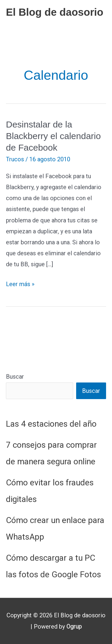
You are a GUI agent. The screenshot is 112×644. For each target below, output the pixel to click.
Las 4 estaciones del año (51, 424)
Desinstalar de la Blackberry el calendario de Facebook (53, 136)
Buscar (15, 377)
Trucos (15, 159)
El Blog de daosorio (55, 12)
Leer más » (20, 284)
